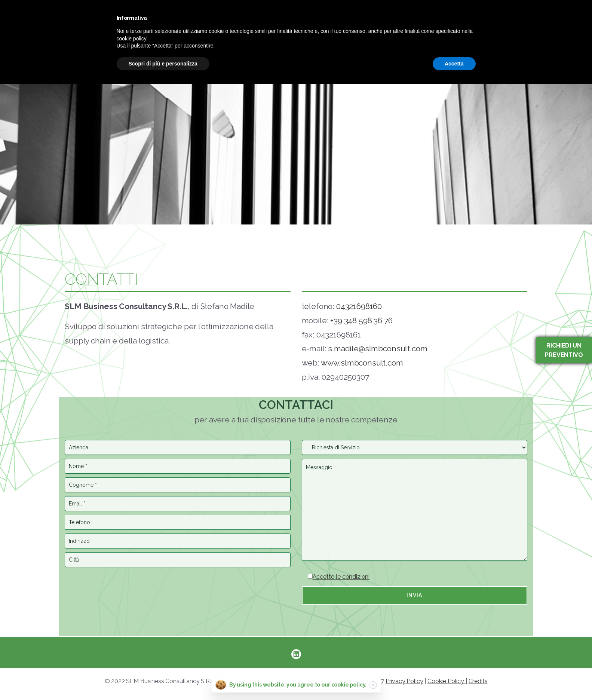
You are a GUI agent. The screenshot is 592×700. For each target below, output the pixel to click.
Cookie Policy (447, 681)
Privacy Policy (404, 681)
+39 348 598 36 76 (361, 320)
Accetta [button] (454, 64)
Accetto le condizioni (341, 577)
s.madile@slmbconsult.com (378, 349)
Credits (478, 681)
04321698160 (359, 306)
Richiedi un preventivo (564, 350)
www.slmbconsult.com (362, 363)
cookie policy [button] (131, 39)
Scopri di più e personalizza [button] (163, 64)
